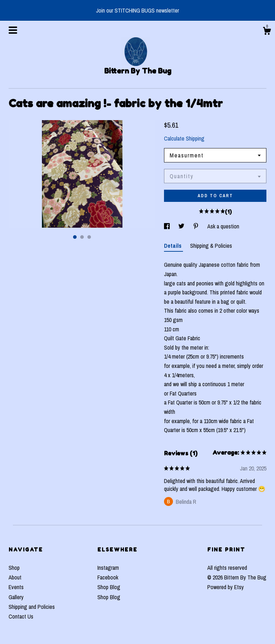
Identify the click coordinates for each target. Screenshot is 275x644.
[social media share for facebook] (168, 226)
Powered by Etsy (226, 587)
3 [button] (89, 237)
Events (16, 587)
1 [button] (75, 237)
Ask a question (223, 226)
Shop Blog (109, 587)
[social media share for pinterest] (197, 226)
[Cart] (267, 32)
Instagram (108, 568)
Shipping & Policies (211, 246)
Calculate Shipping (184, 138)
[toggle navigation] (13, 30)
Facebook (108, 577)
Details (173, 246)
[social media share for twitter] (182, 226)
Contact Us (21, 616)
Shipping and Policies (32, 607)
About (15, 577)
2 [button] (82, 237)
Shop (14, 568)
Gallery (16, 597)
